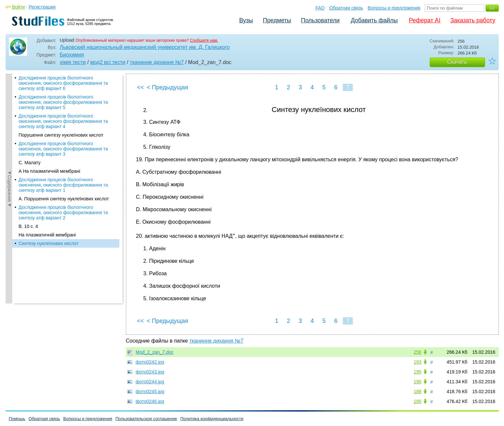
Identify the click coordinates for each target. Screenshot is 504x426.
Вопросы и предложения (394, 8)
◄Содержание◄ (10, 189)
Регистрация (42, 7)
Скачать (457, 62)
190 (417, 382)
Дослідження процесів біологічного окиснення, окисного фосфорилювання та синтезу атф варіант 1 (63, 185)
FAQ (320, 8)
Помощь (17, 419)
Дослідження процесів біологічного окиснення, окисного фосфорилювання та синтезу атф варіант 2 (63, 213)
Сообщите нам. (204, 40)
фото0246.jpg (150, 401)
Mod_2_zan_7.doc (155, 352)
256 (417, 352)
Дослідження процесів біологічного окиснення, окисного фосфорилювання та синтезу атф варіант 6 (63, 83)
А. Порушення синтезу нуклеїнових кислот (64, 199)
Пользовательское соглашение (146, 419)
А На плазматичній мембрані (49, 171)
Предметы (277, 20)
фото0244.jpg (150, 382)
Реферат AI (425, 20)
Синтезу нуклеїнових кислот (49, 243)
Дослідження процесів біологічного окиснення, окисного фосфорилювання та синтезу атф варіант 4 (63, 121)
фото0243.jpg (150, 372)
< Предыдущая (168, 87)
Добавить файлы (374, 20)
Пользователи (320, 20)
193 (417, 362)
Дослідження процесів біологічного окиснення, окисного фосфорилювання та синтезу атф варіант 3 (63, 149)
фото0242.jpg (150, 362)
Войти (19, 7)
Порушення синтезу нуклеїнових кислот (61, 135)
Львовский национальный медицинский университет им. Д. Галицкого (145, 47)
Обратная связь (346, 8)
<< (141, 87)
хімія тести (73, 62)
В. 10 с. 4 (28, 226)
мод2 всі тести (108, 62)
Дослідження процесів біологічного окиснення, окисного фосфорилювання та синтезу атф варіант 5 (63, 102)
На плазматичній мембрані (47, 235)
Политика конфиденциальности (212, 419)
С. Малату (30, 163)
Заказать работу (473, 20)
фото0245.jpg (150, 392)
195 (417, 372)
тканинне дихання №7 (157, 62)
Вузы (246, 20)
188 (417, 392)
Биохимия (72, 55)
